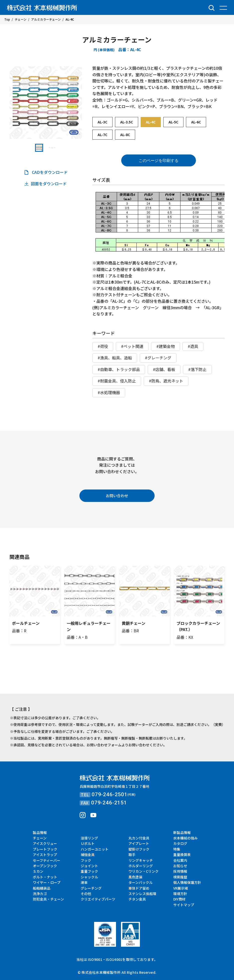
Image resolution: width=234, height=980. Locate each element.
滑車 (84, 882)
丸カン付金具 (139, 838)
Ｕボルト (88, 843)
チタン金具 (137, 899)
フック (86, 860)
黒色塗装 (135, 877)
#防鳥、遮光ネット (166, 381)
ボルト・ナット (45, 877)
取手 (132, 855)
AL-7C (102, 135)
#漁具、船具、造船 (115, 358)
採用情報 (180, 871)
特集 (177, 849)
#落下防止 (197, 369)
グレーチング (91, 888)
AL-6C (196, 122)
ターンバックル (141, 882)
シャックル (89, 877)
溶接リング (89, 838)
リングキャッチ (141, 860)
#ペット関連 (132, 346)
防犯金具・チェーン (48, 899)
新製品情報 (182, 832)
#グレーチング (158, 358)
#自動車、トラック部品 (119, 369)
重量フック (89, 871)
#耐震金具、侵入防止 (117, 381)
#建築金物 (166, 346)
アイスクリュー (45, 843)
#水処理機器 (109, 392)
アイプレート (139, 843)
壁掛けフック (139, 849)
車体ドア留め (139, 888)
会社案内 (180, 860)
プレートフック (45, 849)
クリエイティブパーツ (98, 899)
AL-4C (151, 122)
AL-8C (125, 135)
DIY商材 (179, 899)
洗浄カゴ (40, 894)
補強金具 (88, 855)
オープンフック (45, 866)
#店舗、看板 (164, 369)
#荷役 (103, 346)
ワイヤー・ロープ (47, 882)
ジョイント (89, 866)
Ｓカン (38, 871)
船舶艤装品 (42, 888)
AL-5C (173, 122)
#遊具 (193, 346)
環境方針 (180, 894)
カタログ (180, 843)
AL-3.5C (127, 122)
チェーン (40, 838)
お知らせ (180, 866)
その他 (86, 894)
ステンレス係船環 (142, 894)
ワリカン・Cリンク (144, 871)
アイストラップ (45, 855)
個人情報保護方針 (187, 882)
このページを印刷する (159, 161)
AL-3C (102, 122)
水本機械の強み (185, 838)
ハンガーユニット (95, 849)
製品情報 (40, 832)
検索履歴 (180, 877)
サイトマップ (184, 905)
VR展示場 (181, 888)
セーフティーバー (47, 860)
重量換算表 (182, 855)
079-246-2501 (110, 794)
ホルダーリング (141, 866)
